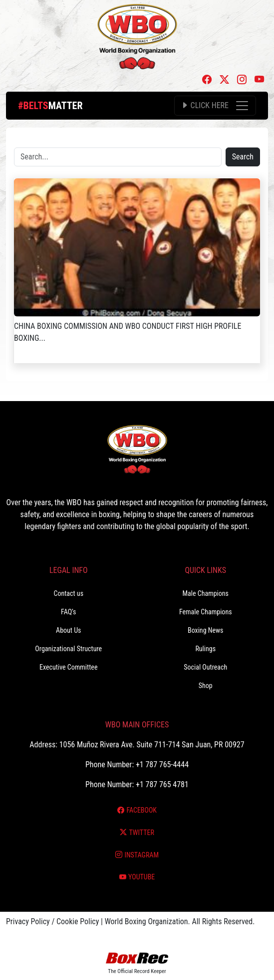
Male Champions (205, 593)
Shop (206, 686)
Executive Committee (68, 667)
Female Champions (206, 612)
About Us (68, 630)
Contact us (68, 593)
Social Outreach (205, 667)
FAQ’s (68, 612)
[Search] (118, 157)
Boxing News (206, 630)
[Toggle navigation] (215, 106)
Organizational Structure (68, 649)
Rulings (205, 649)
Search (243, 157)
